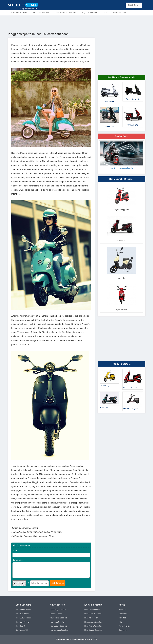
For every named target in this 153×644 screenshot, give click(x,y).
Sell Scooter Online (19, 13)
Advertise (122, 618)
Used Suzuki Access (24, 618)
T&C (120, 622)
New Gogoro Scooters (93, 630)
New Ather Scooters (92, 610)
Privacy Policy (124, 626)
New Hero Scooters (58, 622)
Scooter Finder (119, 13)
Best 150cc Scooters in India (122, 156)
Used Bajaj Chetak (23, 622)
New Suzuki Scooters (58, 626)
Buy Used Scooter (41, 13)
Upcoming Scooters (58, 610)
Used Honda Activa (23, 610)
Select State (134, 5)
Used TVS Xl (20, 626)
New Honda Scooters (58, 618)
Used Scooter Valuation (65, 13)
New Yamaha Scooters (59, 630)
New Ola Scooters (91, 618)
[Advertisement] (77, 23)
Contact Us (123, 614)
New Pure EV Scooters (93, 626)
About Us (122, 610)
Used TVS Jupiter (22, 614)
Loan (105, 13)
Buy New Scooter (89, 13)
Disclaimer (123, 630)
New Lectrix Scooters (93, 614)
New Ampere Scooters (93, 622)
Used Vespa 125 (22, 630)
